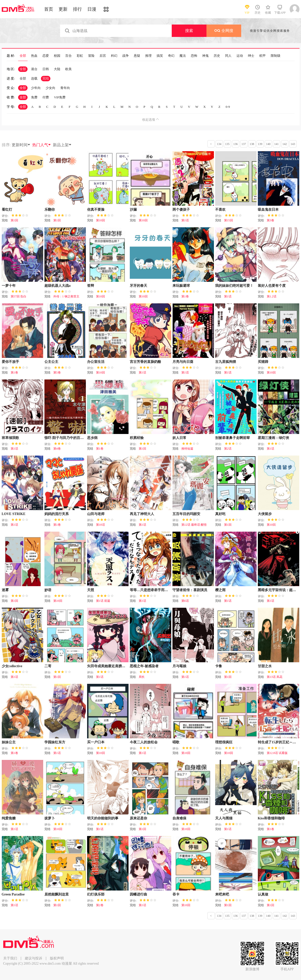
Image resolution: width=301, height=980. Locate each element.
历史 (217, 56)
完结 (46, 78)
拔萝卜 (50, 818)
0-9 (228, 107)
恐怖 (194, 56)
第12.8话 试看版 (277, 753)
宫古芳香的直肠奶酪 (145, 362)
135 (227, 144)
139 (260, 144)
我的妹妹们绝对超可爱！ (234, 286)
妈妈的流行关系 (57, 514)
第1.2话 (272, 296)
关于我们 (10, 958)
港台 (34, 69)
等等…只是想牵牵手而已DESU (153, 590)
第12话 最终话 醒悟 (194, 525)
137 (244, 144)
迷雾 (5, 590)
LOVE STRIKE (14, 514)
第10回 (100, 220)
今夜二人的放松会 (144, 742)
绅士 (251, 56)
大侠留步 (265, 514)
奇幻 (171, 56)
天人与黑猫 (224, 818)
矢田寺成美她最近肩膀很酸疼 (110, 666)
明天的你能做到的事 (103, 818)
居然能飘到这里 (57, 894)
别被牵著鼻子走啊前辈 (233, 438)
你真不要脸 (96, 210)
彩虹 (80, 56)
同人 (228, 56)
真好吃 (220, 514)
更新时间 (21, 145)
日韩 (46, 69)
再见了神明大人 (142, 514)
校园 (57, 56)
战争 (126, 56)
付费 (46, 97)
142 (285, 144)
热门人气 (42, 145)
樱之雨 (220, 590)
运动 (240, 56)
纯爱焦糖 (9, 818)
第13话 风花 (275, 677)
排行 (77, 9)
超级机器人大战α (58, 286)
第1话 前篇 (103, 601)
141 (276, 144)
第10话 (100, 525)
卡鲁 (219, 666)
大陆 (57, 69)
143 (293, 144)
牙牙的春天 (138, 286)
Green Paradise (13, 894)
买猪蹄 (263, 362)
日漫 (92, 9)
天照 (91, 590)
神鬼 (205, 56)
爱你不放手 (10, 362)
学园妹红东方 (55, 742)
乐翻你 (50, 210)
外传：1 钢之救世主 (66, 296)
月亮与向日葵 (183, 362)
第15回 (229, 220)
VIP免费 (60, 97)
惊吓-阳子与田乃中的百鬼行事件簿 (71, 438)
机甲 (263, 56)
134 (219, 144)
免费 (34, 97)
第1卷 (185, 296)
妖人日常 (179, 438)
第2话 (228, 449)
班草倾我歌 (10, 438)
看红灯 (7, 210)
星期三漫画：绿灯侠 (273, 438)
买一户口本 (96, 742)
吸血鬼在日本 (268, 210)
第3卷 (270, 220)
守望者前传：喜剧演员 (190, 590)
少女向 (50, 88)
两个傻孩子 (181, 210)
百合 (68, 56)
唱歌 (176, 742)
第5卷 (57, 373)
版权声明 (57, 958)
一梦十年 (9, 286)
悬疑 (137, 56)
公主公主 (51, 362)
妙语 (48, 590)
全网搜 (224, 31)
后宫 (103, 56)
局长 (142, 677)
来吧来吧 (222, 894)
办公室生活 (96, 362)
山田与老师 (96, 514)
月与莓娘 (179, 666)
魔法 (183, 56)
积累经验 (137, 438)
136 (235, 144)
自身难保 (179, 818)
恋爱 (46, 56)
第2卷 (100, 905)
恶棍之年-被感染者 (144, 666)
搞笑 (160, 56)
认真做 (263, 894)
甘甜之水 (265, 666)
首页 (49, 9)
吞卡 (176, 894)
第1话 (185, 220)
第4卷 (57, 449)
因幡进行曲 (138, 894)
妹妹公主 (9, 742)
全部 (23, 56)
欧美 (68, 69)
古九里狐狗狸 (226, 362)
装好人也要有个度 (272, 286)
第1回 (14, 220)
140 (268, 144)
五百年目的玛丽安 (186, 514)
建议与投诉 (33, 958)
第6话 (185, 601)
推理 (148, 56)
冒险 (91, 56)
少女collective (12, 666)
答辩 (91, 286)
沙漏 (133, 210)
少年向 (36, 88)
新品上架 (62, 145)
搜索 (189, 31)
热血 (34, 56)
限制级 (276, 56)
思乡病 (92, 438)
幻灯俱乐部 (96, 894)
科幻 (114, 56)
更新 (63, 9)
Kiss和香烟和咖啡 (271, 818)
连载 (34, 78)
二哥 (48, 666)
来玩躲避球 (181, 286)
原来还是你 (138, 818)
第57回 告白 (18, 296)
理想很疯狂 (224, 742)
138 (252, 144)
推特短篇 (187, 449)
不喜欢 (220, 210)
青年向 (65, 88)
